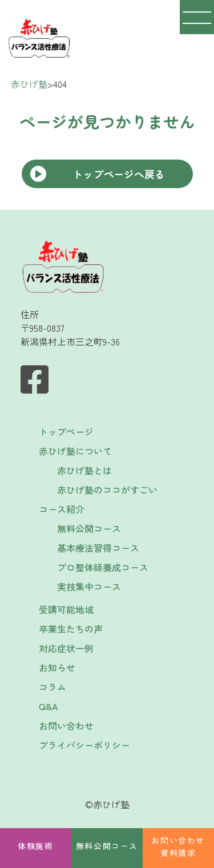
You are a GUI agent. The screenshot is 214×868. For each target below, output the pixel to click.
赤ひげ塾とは (84, 470)
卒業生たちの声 (71, 629)
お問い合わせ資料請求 (178, 846)
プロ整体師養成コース (103, 567)
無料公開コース (107, 846)
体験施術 (35, 846)
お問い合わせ (66, 726)
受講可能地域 (66, 609)
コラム (53, 687)
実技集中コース (89, 586)
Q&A (48, 706)
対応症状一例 (66, 648)
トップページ (66, 431)
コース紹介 (62, 509)
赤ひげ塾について (75, 451)
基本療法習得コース (98, 548)
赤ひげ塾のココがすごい (107, 490)
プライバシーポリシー (84, 745)
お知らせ (57, 667)
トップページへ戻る (119, 174)
